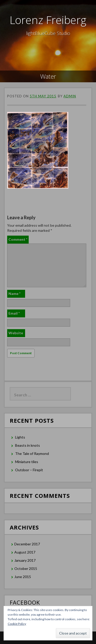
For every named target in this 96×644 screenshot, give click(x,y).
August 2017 (25, 552)
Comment (18, 239)
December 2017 (27, 544)
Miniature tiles (27, 462)
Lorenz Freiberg (48, 20)
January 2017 (25, 560)
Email (14, 313)
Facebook (25, 602)
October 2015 (26, 568)
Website (16, 333)
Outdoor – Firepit (29, 470)
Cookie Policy (17, 624)
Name (14, 294)
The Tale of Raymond (32, 453)
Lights (20, 437)
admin (70, 96)
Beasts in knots (28, 445)
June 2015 (23, 577)
